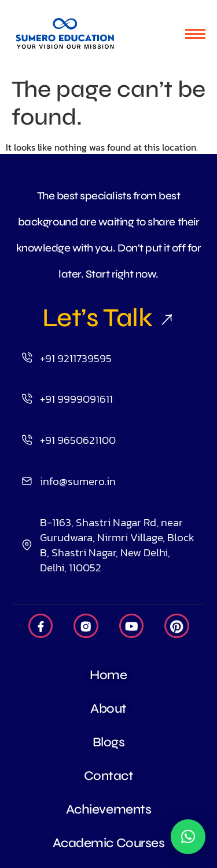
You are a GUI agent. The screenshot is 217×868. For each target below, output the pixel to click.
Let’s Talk (108, 318)
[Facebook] (41, 626)
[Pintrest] (177, 626)
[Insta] (86, 626)
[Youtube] (132, 626)
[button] (188, 837)
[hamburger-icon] (195, 34)
